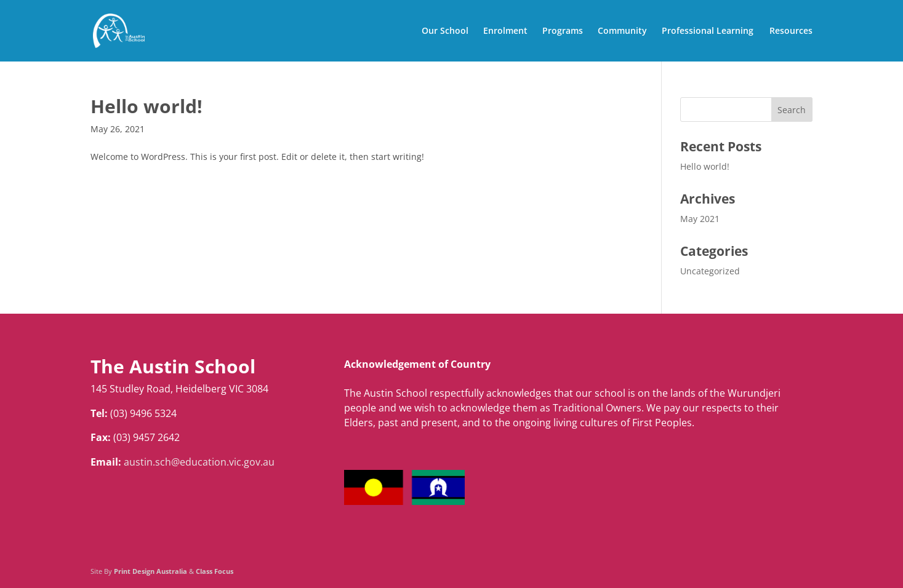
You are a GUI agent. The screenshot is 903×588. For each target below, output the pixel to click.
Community (622, 31)
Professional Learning (708, 31)
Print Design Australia (150, 571)
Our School (445, 31)
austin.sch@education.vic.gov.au (199, 462)
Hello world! (146, 106)
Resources (791, 31)
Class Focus (215, 571)
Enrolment (505, 31)
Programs (563, 31)
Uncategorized (710, 271)
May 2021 (700, 219)
